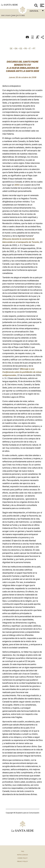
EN (16, 48)
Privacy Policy (22, 861)
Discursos (6, 15)
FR (25, 48)
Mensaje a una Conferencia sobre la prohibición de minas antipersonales (22, 372)
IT (30, 48)
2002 (17, 185)
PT (34, 48)
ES (21, 48)
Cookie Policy (22, 858)
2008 (14, 15)
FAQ (23, 851)
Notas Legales (22, 855)
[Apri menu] (42, 5)
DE (11, 48)
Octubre (21, 15)
